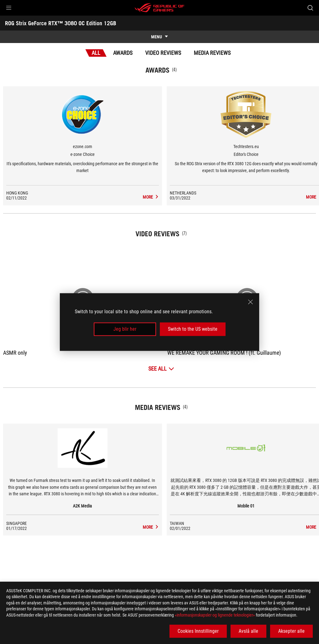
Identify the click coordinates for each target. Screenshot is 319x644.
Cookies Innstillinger (198, 631)
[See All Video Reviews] (161, 369)
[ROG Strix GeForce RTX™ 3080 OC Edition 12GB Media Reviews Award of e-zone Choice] (151, 197)
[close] (250, 302)
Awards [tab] (123, 53)
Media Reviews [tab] (212, 53)
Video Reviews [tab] (163, 53)
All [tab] (96, 53)
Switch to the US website (193, 329)
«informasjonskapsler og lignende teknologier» (215, 615)
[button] (9, 8)
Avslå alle (248, 631)
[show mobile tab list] (159, 37)
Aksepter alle (291, 631)
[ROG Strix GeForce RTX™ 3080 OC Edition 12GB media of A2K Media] (151, 527)
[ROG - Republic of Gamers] (159, 8)
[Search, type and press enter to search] (310, 8)
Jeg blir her (125, 329)
